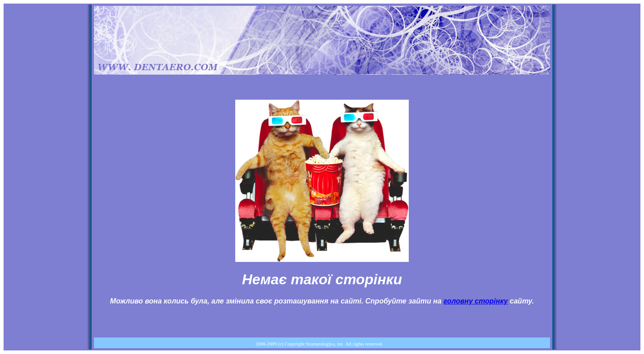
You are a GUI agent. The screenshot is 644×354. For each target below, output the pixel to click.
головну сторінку (475, 301)
